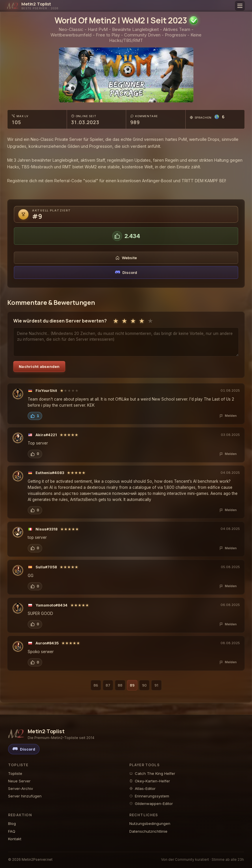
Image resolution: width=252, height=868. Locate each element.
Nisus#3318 (46, 529)
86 (96, 685)
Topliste (15, 773)
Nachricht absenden (39, 366)
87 (108, 685)
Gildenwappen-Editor (151, 804)
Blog (12, 823)
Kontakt (15, 839)
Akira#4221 (46, 435)
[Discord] (24, 749)
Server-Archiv (20, 788)
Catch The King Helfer (152, 773)
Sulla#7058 (46, 567)
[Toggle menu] (240, 6)
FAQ (12, 831)
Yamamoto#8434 (52, 605)
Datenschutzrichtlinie (148, 831)
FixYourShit (46, 391)
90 (144, 685)
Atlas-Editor (142, 788)
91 (156, 685)
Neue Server (19, 781)
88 (120, 685)
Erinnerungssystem (149, 796)
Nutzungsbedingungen (150, 823)
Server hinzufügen (25, 796)
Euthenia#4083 (50, 473)
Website (126, 258)
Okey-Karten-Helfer (150, 781)
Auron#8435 (47, 643)
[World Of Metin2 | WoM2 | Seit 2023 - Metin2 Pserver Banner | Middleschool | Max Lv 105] (126, 75)
